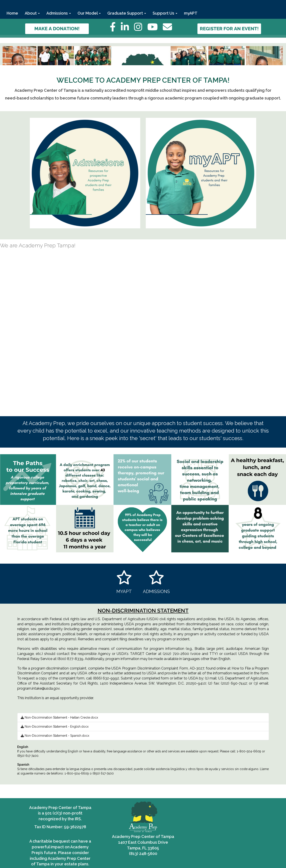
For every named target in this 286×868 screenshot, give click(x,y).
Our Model (89, 13)
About (32, 13)
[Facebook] (115, 29)
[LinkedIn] (127, 29)
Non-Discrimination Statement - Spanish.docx (55, 736)
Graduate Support (127, 13)
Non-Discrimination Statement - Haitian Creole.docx (59, 717)
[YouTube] (155, 29)
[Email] (170, 29)
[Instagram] (141, 29)
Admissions (59, 13)
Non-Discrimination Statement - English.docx (55, 727)
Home (12, 13)
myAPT (191, 13)
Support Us (165, 13)
